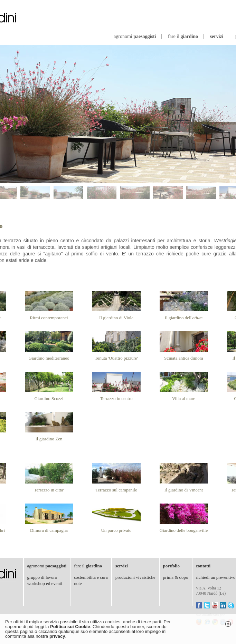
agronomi (135, 36)
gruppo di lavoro (42, 577)
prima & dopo (176, 577)
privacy (57, 636)
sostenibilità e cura (91, 577)
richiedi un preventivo (216, 577)
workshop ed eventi (45, 583)
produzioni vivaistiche (135, 577)
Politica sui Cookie (70, 627)
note (78, 583)
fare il (183, 36)
